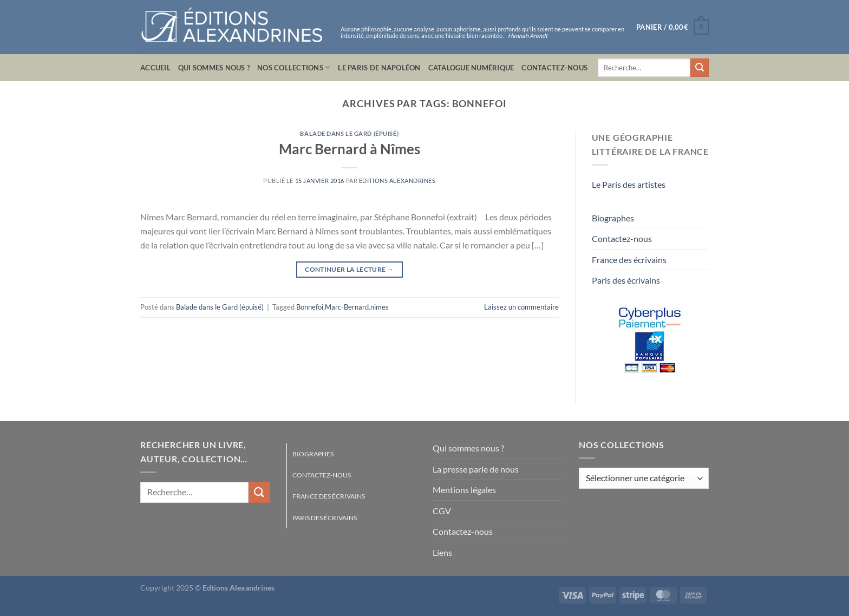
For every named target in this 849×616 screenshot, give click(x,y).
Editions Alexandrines (397, 181)
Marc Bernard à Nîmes (350, 149)
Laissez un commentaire (521, 307)
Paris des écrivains (626, 280)
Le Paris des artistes (629, 184)
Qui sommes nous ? (214, 68)
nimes (380, 307)
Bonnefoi (310, 307)
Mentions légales (464, 490)
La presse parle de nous (476, 469)
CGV (442, 511)
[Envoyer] (700, 68)
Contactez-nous (554, 68)
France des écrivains (629, 260)
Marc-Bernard (347, 307)
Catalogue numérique (471, 68)
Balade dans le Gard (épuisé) (349, 133)
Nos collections (294, 67)
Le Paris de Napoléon (379, 68)
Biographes (613, 218)
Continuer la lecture (349, 269)
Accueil (155, 68)
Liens (442, 552)
